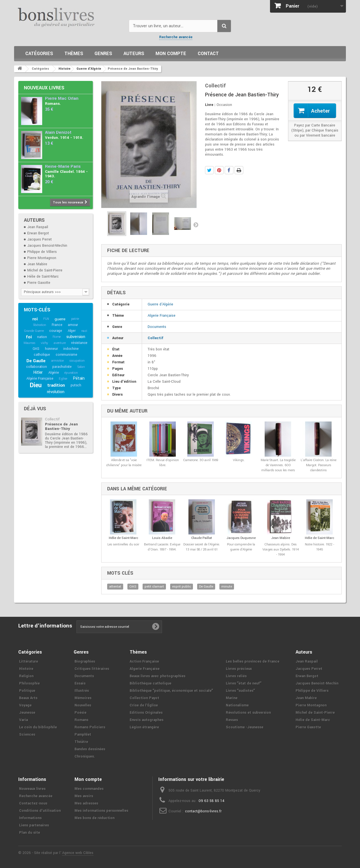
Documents (157, 327)
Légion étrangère (144, 727)
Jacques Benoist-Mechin (47, 246)
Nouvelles (83, 705)
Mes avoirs (84, 796)
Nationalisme (237, 705)
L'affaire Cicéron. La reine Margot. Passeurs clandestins (319, 465)
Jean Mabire (37, 264)
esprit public (182, 587)
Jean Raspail (38, 227)
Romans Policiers (90, 727)
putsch (76, 385)
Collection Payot (144, 698)
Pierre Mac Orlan (62, 98)
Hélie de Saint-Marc (43, 277)
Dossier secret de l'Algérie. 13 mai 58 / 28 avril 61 (202, 547)
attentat (115, 587)
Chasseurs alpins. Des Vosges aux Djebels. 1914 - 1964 (281, 549)
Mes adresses (86, 803)
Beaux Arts (28, 698)
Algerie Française (162, 316)
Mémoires (83, 698)
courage (56, 331)
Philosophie (29, 683)
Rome (57, 337)
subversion (76, 337)
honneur (51, 349)
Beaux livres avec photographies (157, 676)
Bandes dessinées (90, 749)
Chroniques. (85, 756)
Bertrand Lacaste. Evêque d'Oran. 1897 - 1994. (162, 547)
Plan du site (30, 833)
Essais (80, 683)
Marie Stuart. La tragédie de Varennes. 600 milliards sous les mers (278, 465)
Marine (232, 698)
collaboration (36, 367)
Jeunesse (27, 713)
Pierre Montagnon (42, 258)
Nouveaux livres (44, 88)
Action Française (144, 661)
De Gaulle (36, 361)
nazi (84, 331)
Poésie (80, 713)
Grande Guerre (34, 331)
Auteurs (134, 54)
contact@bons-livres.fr (203, 811)
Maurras (30, 343)
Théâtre (81, 742)
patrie (75, 319)
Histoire (26, 669)
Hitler (38, 372)
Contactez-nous (33, 803)
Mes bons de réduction (94, 818)
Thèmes (74, 54)
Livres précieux (239, 669)
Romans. (53, 104)
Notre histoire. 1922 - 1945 (319, 547)
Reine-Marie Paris (63, 166)
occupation (77, 361)
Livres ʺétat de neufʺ (244, 683)
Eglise (63, 379)
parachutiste (62, 367)
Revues (232, 720)
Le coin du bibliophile (38, 727)
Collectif (52, 419)
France (57, 325)
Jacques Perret (40, 239)
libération (40, 325)
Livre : (210, 105)
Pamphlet (83, 735)
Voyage (25, 705)
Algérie (54, 373)
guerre (60, 319)
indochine (71, 349)
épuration (71, 373)
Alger (72, 331)
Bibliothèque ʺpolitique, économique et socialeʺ (171, 691)
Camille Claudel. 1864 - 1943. (66, 174)
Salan (81, 367)
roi (35, 319)
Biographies (85, 661)
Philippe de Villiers (42, 252)
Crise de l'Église (144, 705)
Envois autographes (147, 720)
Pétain (79, 378)
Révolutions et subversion (248, 713)
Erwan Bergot (38, 233)
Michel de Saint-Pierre (45, 270)
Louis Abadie (162, 538)
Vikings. (239, 460)
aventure (60, 343)
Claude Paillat (202, 538)
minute (227, 587)
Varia (23, 720)
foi (29, 337)
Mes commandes (89, 789)
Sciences (27, 735)
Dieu (36, 385)
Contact (208, 54)
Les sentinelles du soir (123, 544)
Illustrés (82, 691)
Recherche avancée (176, 37)
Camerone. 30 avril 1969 (201, 460)
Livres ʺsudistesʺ (240, 691)
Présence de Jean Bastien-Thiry (61, 426)
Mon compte (171, 54)
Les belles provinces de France (253, 661)
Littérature (29, 661)
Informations (30, 818)
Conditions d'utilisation (40, 811)
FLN (46, 319)
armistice (58, 361)
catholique (42, 355)
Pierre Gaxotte (39, 283)
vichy (44, 343)
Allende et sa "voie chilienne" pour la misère (124, 463)
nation (42, 337)
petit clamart (154, 587)
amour (73, 325)
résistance (79, 343)
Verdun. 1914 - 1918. (64, 138)
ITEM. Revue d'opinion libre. (163, 463)
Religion (26, 676)
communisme (67, 355)
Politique (27, 691)
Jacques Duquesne (241, 538)
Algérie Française (40, 379)
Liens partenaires (34, 825)
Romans (81, 720)
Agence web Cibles (78, 853)
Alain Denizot (58, 132)
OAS (36, 349)
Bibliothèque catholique (150, 683)
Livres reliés (236, 676)
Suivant (196, 225)
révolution (56, 392)
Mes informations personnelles (101, 811)
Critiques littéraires (92, 669)
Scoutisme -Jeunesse (245, 727)
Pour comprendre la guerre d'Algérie (241, 547)
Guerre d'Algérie (160, 304)
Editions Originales (146, 713)
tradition (56, 385)
